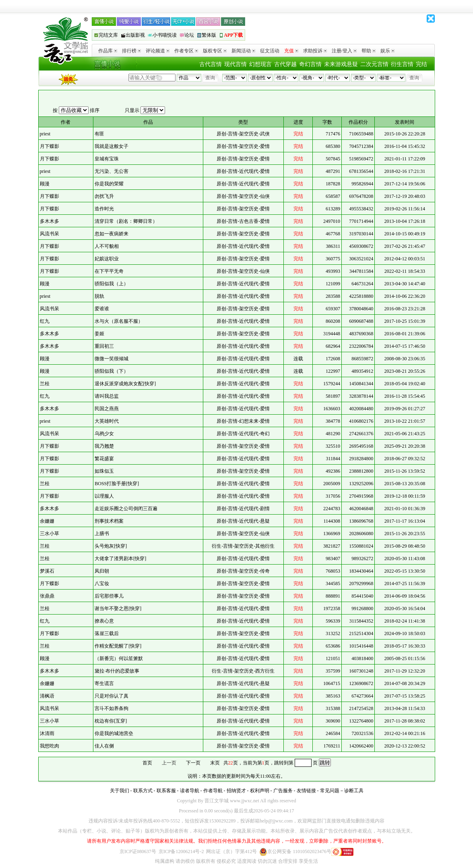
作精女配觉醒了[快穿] (118, 646)
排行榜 (131, 51)
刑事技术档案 (109, 521)
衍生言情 (402, 64)
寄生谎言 (104, 683)
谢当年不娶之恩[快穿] (118, 608)
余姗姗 (47, 521)
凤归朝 (102, 571)
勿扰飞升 (104, 196)
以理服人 (104, 496)
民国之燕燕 (107, 409)
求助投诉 (315, 51)
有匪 (99, 134)
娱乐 (387, 51)
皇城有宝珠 (107, 159)
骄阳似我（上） (112, 284)
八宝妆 (102, 584)
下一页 (193, 763)
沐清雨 (47, 733)
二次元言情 (374, 64)
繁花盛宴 (104, 459)
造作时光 (104, 209)
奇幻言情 (310, 64)
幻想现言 (260, 64)
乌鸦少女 (104, 434)
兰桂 (45, 384)
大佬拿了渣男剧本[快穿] (120, 559)
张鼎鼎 (47, 596)
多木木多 (50, 221)
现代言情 (235, 64)
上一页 (169, 763)
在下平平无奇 (109, 271)
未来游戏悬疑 (341, 64)
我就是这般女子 (112, 146)
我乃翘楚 (104, 446)
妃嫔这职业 (107, 259)
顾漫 (45, 184)
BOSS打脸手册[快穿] (117, 484)
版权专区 (215, 51)
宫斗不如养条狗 (112, 708)
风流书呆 (50, 234)
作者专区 (186, 51)
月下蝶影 (50, 146)
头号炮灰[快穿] (111, 546)
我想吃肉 (50, 746)
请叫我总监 (107, 396)
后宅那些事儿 (109, 596)
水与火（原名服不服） (119, 321)
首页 (147, 763)
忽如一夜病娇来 (112, 234)
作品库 (108, 51)
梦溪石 (47, 571)
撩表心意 (104, 621)
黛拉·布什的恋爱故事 (117, 671)
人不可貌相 (107, 246)
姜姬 (99, 334)
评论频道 (158, 51)
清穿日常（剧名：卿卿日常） (126, 221)
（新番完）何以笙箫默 (119, 658)
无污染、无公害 (112, 171)
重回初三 (104, 346)
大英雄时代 (107, 421)
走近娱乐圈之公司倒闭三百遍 (126, 509)
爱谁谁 (102, 309)
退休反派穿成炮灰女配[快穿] (125, 384)
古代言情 (211, 64)
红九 (45, 321)
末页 (215, 763)
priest (45, 134)
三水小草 (50, 534)
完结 (421, 64)
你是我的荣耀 (109, 184)
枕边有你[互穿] (111, 721)
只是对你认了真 (112, 696)
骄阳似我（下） (112, 371)
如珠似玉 (104, 471)
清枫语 (47, 696)
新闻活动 (243, 51)
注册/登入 (344, 51)
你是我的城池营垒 (114, 733)
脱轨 (99, 296)
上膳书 (102, 534)
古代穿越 (285, 64)
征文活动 (270, 51)
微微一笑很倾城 (112, 359)
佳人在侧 (104, 746)
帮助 (369, 51)
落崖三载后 (107, 633)
